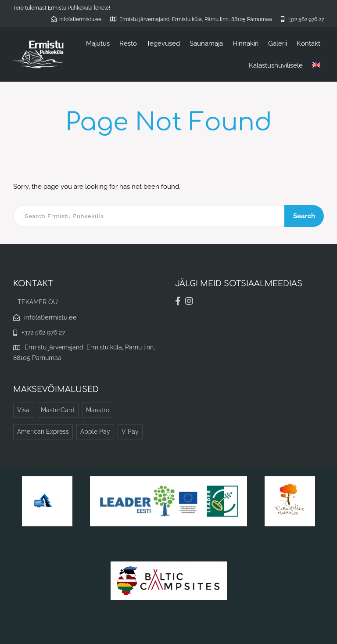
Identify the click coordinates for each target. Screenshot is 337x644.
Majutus (98, 43)
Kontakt (308, 43)
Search (304, 216)
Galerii (278, 43)
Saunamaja (206, 43)
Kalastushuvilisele (276, 65)
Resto (128, 43)
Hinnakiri (246, 43)
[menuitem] (316, 65)
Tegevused (163, 43)
